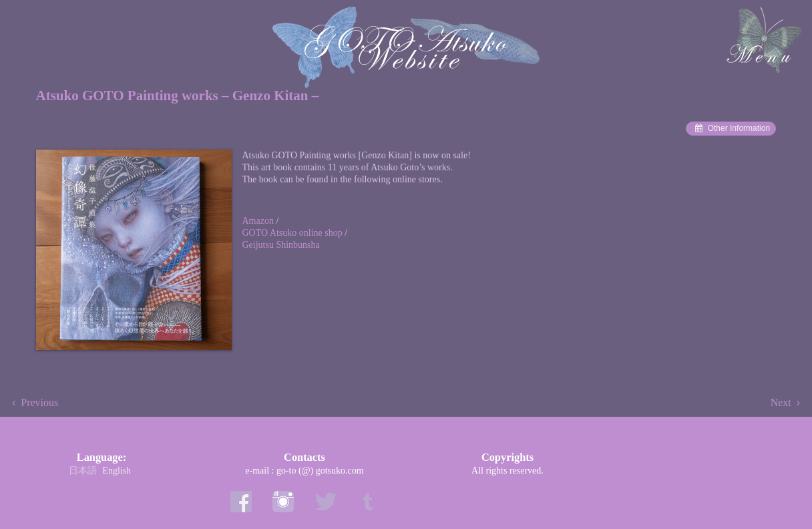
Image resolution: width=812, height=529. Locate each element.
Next (781, 402)
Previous (39, 402)
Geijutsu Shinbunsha (281, 245)
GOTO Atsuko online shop (294, 233)
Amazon (259, 221)
